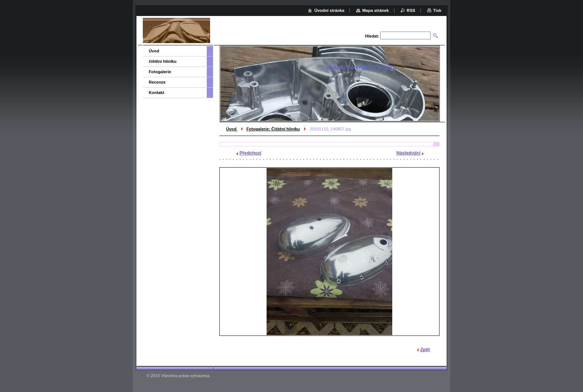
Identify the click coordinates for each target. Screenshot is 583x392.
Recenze (157, 82)
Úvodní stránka (329, 10)
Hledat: (372, 36)
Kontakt (157, 93)
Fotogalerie (160, 72)
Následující (408, 153)
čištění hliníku (163, 61)
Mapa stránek (376, 10)
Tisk (437, 10)
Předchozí (250, 153)
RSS (411, 10)
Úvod (232, 129)
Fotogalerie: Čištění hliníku (273, 129)
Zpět (425, 350)
